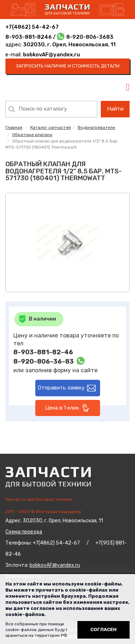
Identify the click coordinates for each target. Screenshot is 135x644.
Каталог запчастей (51, 127)
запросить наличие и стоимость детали (68, 66)
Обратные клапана (32, 135)
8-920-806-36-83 (44, 361)
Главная (14, 127)
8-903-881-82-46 (43, 352)
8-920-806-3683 (90, 37)
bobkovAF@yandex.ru (51, 55)
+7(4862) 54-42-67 (32, 27)
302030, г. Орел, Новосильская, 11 (69, 45)
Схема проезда (24, 532)
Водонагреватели (96, 127)
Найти (115, 109)
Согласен (103, 629)
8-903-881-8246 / (31, 37)
